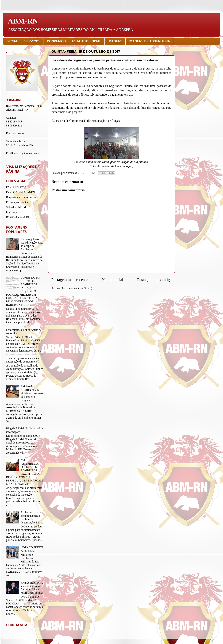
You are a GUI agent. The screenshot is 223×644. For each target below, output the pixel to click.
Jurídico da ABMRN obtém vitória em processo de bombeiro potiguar (32, 393)
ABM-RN (23, 21)
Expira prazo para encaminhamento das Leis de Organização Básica (32, 518)
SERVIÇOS (32, 41)
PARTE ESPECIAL (17, 187)
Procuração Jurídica (17, 202)
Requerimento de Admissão (22, 197)
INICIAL (12, 41)
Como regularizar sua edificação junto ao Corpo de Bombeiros (32, 244)
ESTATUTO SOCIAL (87, 41)
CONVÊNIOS (56, 41)
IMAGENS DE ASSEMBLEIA (149, 41)
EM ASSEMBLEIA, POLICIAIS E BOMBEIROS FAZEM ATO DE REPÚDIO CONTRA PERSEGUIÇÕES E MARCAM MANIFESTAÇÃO (24, 472)
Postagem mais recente (70, 280)
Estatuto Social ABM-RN (20, 192)
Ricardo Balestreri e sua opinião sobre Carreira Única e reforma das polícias (32, 588)
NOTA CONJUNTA (32, 547)
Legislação (12, 212)
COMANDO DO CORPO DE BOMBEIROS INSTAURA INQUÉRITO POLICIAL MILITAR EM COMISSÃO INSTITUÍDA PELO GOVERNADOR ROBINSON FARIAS (23, 291)
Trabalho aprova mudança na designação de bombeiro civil (23, 360)
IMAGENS (115, 41)
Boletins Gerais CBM (18, 217)
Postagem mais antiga (154, 280)
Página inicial (112, 280)
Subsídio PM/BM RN (18, 207)
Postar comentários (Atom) (77, 288)
